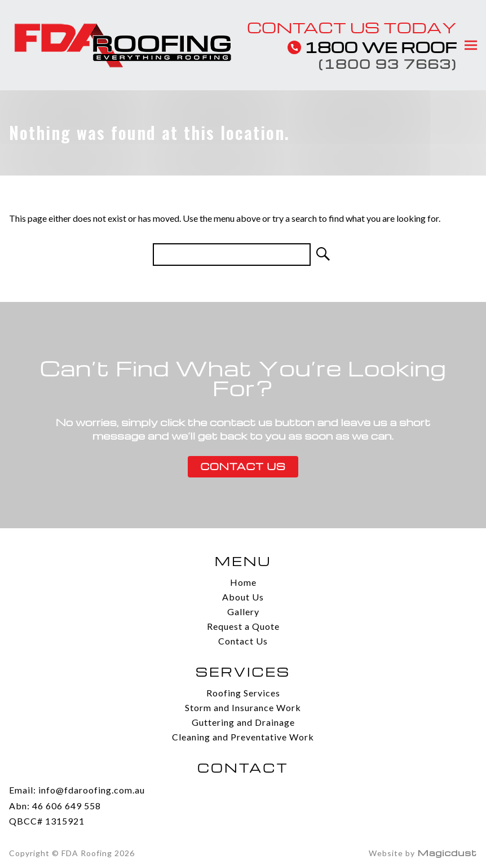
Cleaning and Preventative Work (243, 737)
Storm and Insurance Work (243, 707)
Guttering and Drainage (243, 722)
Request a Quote (243, 626)
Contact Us (243, 466)
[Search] (322, 255)
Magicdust (447, 853)
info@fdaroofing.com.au (92, 790)
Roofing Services (243, 693)
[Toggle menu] (470, 45)
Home (243, 582)
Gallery (243, 611)
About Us (243, 597)
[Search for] (232, 255)
